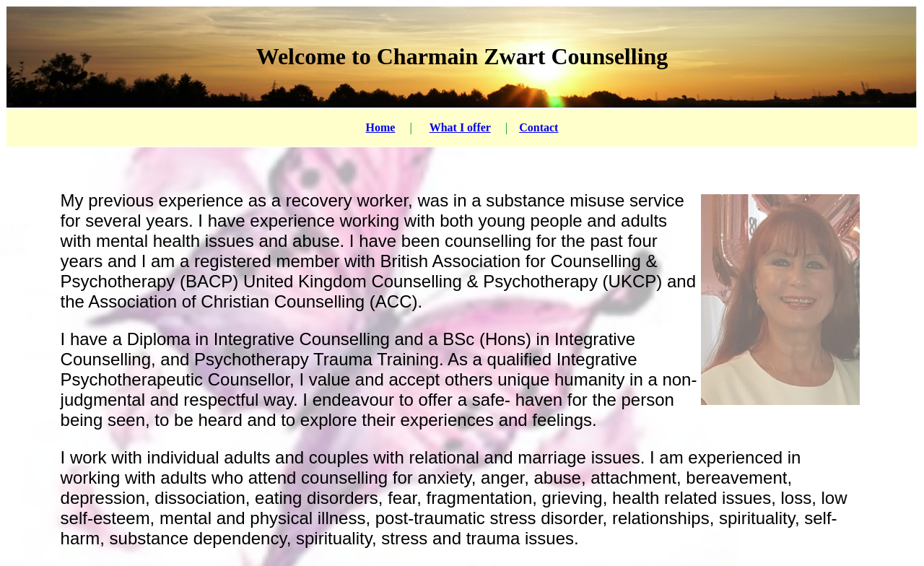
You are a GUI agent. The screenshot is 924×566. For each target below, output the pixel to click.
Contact (539, 127)
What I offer (460, 127)
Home (381, 127)
